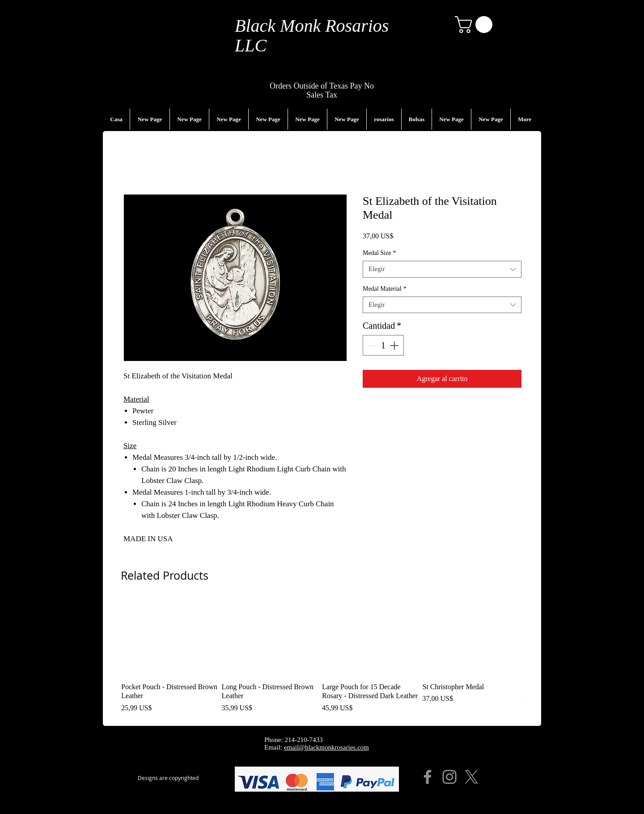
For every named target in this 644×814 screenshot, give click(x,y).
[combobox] (442, 269)
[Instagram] (449, 777)
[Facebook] (428, 777)
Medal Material (385, 289)
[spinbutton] (383, 345)
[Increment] (395, 345)
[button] (476, 25)
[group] (322, 657)
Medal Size (379, 253)
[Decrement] (372, 345)
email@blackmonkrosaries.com (326, 747)
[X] (471, 777)
